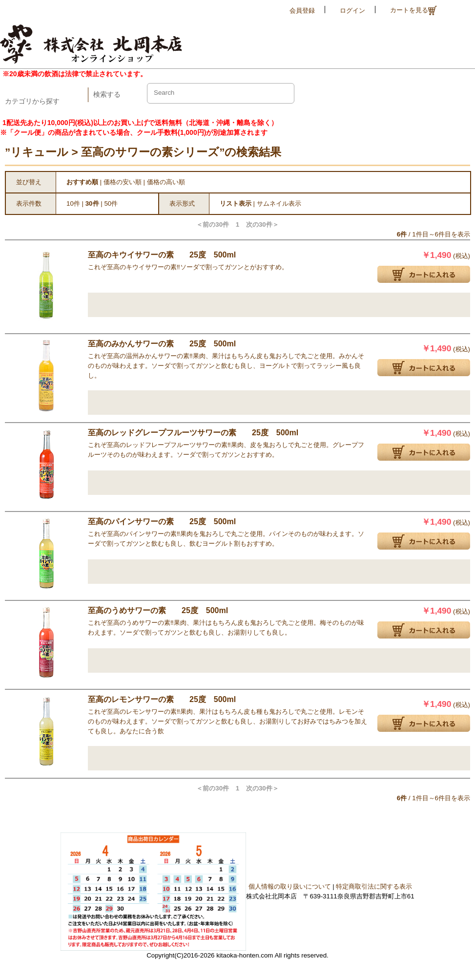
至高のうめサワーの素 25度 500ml (158, 610)
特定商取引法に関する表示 (374, 886)
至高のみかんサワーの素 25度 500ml (162, 344)
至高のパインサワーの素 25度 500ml (162, 522)
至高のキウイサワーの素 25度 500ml (162, 255)
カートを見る (413, 11)
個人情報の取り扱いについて (290, 886)
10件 (73, 203)
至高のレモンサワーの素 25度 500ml (162, 699)
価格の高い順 (166, 182)
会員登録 (302, 11)
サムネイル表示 (279, 203)
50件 (111, 203)
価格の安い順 (123, 182)
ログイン (352, 11)
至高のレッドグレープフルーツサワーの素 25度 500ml (193, 433)
